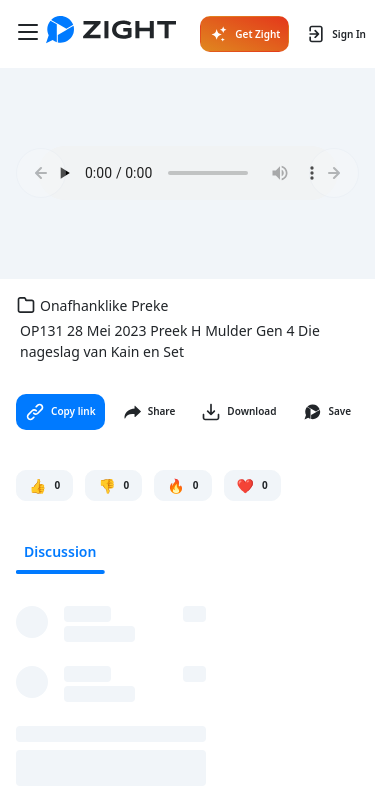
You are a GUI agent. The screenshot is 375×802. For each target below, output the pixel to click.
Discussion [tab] (60, 551)
